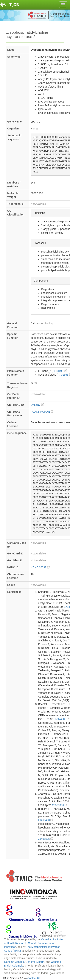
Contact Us (34, 978)
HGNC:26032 (40, 567)
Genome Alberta (35, 962)
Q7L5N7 (37, 405)
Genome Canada (14, 962)
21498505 (46, 839)
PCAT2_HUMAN (42, 412)
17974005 (62, 719)
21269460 (46, 820)
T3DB (14, 5)
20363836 (60, 805)
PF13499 (60, 371)
